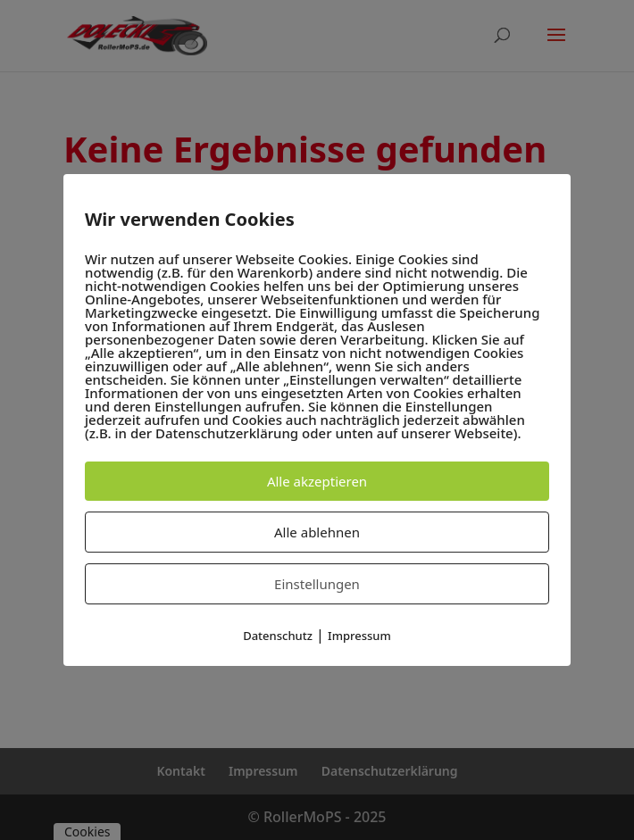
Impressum (359, 636)
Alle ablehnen (317, 532)
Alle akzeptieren (317, 481)
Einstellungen (317, 584)
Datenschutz (278, 636)
